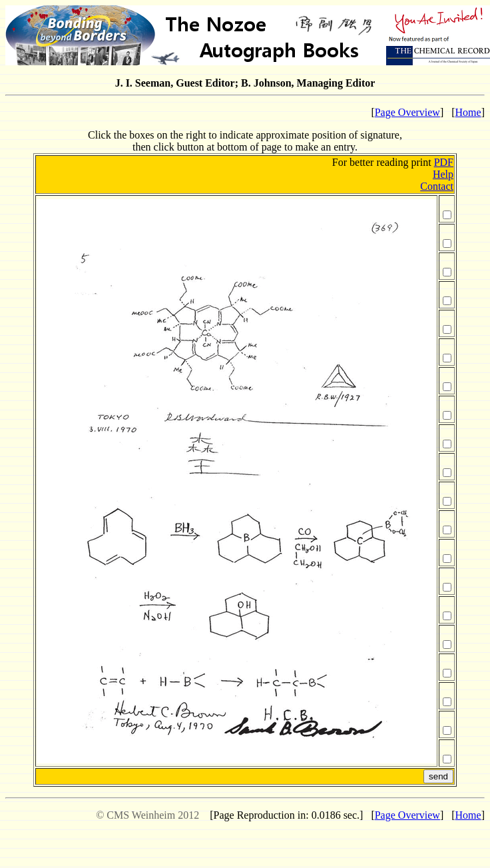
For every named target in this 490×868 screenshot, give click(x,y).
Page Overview (407, 112)
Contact (437, 186)
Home (468, 112)
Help (443, 174)
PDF (444, 162)
